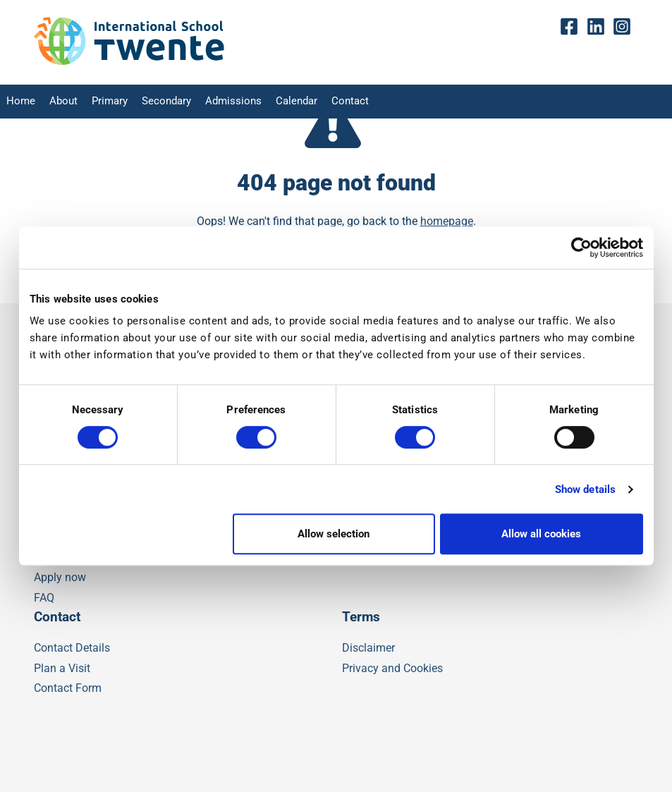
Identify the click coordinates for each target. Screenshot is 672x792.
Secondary (159, 102)
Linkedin (599, 27)
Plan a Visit (62, 668)
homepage (447, 221)
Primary (104, 102)
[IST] (129, 62)
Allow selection (334, 534)
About (59, 102)
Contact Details (72, 648)
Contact (332, 102)
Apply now (60, 577)
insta (625, 27)
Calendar (281, 102)
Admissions (221, 102)
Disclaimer (368, 648)
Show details (585, 489)
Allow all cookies (541, 534)
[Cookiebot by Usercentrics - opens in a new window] (581, 248)
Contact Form (68, 688)
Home (19, 102)
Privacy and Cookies (392, 668)
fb (573, 27)
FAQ (44, 598)
